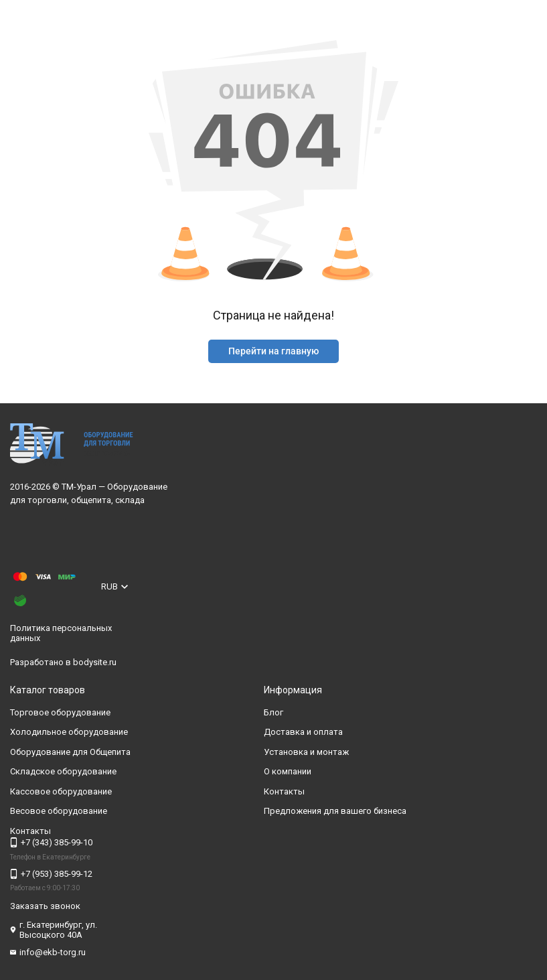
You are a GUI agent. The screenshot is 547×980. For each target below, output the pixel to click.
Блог (273, 712)
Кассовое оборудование (61, 791)
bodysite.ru (95, 662)
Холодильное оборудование (69, 732)
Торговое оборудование (60, 712)
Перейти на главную (273, 351)
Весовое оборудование (59, 811)
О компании (288, 771)
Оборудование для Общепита (70, 752)
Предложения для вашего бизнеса (335, 811)
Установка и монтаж (306, 752)
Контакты (284, 791)
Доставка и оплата (303, 732)
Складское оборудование (63, 771)
